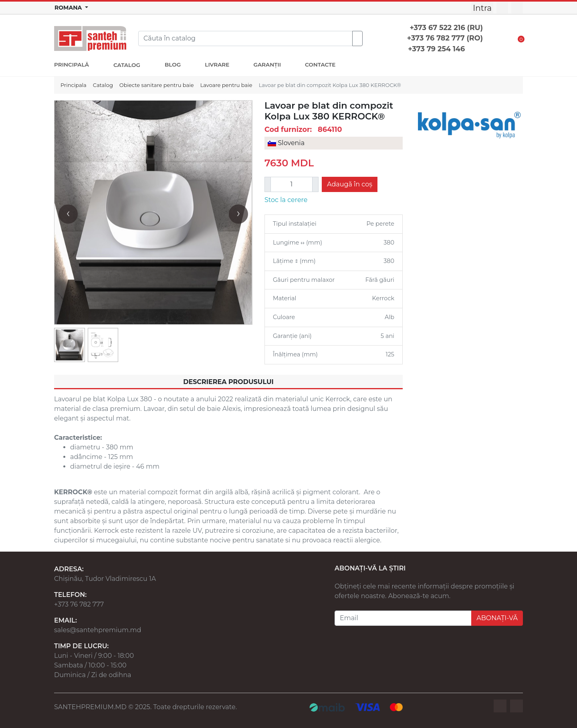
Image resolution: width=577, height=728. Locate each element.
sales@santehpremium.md (98, 630)
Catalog (103, 85)
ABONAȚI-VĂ (497, 618)
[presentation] (68, 214)
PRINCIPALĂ (72, 65)
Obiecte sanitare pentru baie (157, 85)
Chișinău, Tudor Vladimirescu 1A (105, 579)
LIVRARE (217, 65)
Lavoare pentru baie (226, 85)
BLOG (173, 65)
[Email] (403, 618)
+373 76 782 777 (79, 604)
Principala (74, 85)
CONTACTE (320, 65)
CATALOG (127, 65)
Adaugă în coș (350, 184)
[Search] (245, 38)
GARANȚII (267, 65)
